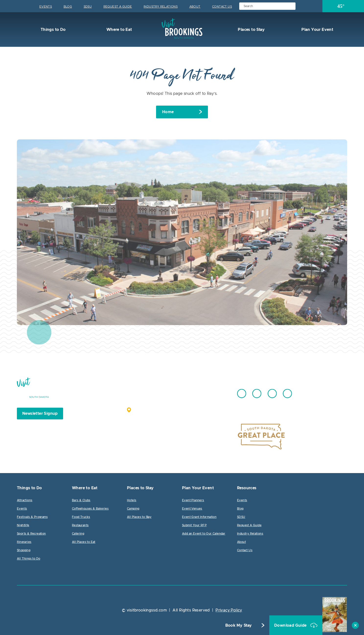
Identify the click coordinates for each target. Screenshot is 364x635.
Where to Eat (119, 30)
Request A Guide (118, 7)
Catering (78, 534)
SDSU (88, 7)
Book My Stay (239, 625)
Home (168, 112)
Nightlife (23, 525)
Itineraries (24, 542)
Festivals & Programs (32, 517)
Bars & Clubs (81, 500)
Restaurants (80, 525)
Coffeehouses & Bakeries (90, 509)
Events (46, 7)
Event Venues (192, 509)
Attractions (25, 500)
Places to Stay (251, 30)
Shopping (24, 550)
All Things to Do (28, 559)
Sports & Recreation (31, 534)
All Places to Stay (139, 517)
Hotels (132, 500)
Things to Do (52, 30)
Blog (68, 7)
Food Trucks (81, 517)
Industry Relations (161, 7)
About (195, 7)
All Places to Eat (84, 542)
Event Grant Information (199, 517)
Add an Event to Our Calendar (204, 534)
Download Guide (291, 625)
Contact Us (222, 7)
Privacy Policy (229, 610)
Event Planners (193, 500)
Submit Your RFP (194, 525)
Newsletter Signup (40, 414)
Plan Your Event (317, 30)
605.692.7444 (194, 391)
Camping (133, 509)
